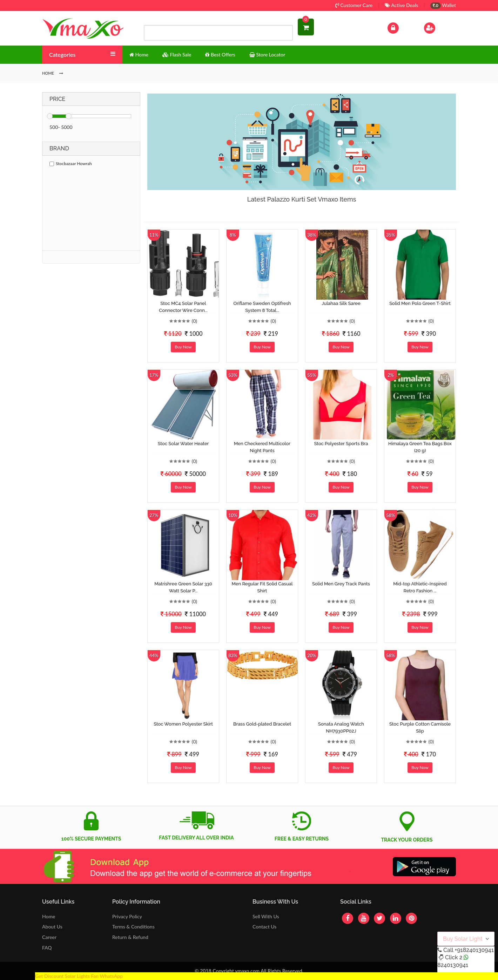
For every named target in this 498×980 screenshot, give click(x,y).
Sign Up (439, 27)
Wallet (443, 5)
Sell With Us (266, 916)
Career (49, 937)
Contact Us (264, 927)
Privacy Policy (127, 916)
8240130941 (453, 965)
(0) (194, 321)
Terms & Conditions (133, 927)
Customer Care (354, 5)
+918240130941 (474, 950)
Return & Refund (130, 937)
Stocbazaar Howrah (71, 164)
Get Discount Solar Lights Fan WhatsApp (79, 976)
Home (49, 916)
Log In (401, 27)
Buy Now (183, 347)
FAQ (47, 948)
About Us (52, 927)
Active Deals (401, 5)
